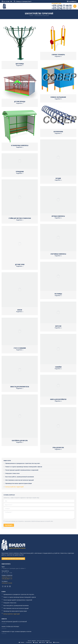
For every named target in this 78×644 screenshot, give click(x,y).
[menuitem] (21, 642)
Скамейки (58, 367)
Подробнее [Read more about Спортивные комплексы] (58, 256)
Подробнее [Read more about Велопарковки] (58, 133)
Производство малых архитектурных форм (19, 483)
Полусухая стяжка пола (12, 473)
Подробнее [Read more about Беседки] (58, 180)
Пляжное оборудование (58, 97)
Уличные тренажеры (58, 55)
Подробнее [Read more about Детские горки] (20, 266)
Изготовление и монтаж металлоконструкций (20, 480)
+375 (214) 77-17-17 (62, 8)
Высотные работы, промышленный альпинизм (20, 477)
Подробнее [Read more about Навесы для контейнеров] (58, 401)
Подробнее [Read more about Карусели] (58, 328)
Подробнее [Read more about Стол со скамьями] (20, 350)
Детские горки (20, 264)
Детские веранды (20, 101)
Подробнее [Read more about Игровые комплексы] (58, 218)
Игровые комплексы (58, 216)
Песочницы (58, 294)
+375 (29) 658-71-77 (7, 579)
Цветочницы (20, 64)
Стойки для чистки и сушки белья (20, 218)
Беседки (58, 178)
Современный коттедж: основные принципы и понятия (16, 631)
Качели (20, 310)
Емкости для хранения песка (20, 387)
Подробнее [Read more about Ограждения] (20, 173)
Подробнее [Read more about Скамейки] (58, 369)
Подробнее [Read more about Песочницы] (58, 296)
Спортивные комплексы (58, 254)
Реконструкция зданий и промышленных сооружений (22, 470)
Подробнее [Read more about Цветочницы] (20, 66)
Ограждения (20, 172)
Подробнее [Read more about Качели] (20, 312)
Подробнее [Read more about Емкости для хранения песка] (20, 388)
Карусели (58, 326)
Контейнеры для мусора (20, 441)
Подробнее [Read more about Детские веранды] (20, 103)
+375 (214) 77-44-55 (62, 6)
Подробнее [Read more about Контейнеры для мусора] (20, 442)
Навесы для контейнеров (58, 399)
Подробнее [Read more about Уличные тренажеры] (58, 56)
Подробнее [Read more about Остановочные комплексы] (20, 147)
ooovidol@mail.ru (72, 1)
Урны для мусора (58, 448)
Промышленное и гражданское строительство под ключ (23, 463)
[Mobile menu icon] (75, 6)
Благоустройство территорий (14, 487)
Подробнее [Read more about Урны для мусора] (58, 449)
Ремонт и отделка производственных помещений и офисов (24, 467)
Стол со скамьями (20, 348)
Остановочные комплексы (20, 145)
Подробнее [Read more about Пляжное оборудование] (58, 99)
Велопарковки (58, 132)
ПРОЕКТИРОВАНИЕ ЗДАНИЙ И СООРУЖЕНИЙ (14, 622)
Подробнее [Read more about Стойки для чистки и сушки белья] (20, 220)
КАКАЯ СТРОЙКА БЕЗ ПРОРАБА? (10, 627)
